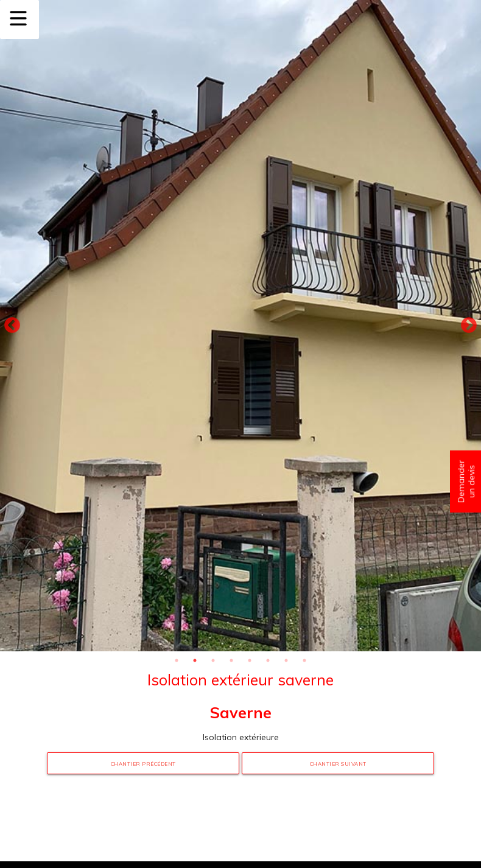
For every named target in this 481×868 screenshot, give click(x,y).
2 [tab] (195, 660)
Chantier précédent (143, 764)
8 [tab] (304, 660)
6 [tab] (268, 660)
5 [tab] (250, 660)
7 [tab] (286, 660)
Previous (12, 326)
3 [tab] (213, 660)
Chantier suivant (338, 764)
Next (469, 326)
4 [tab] (231, 660)
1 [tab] (177, 660)
